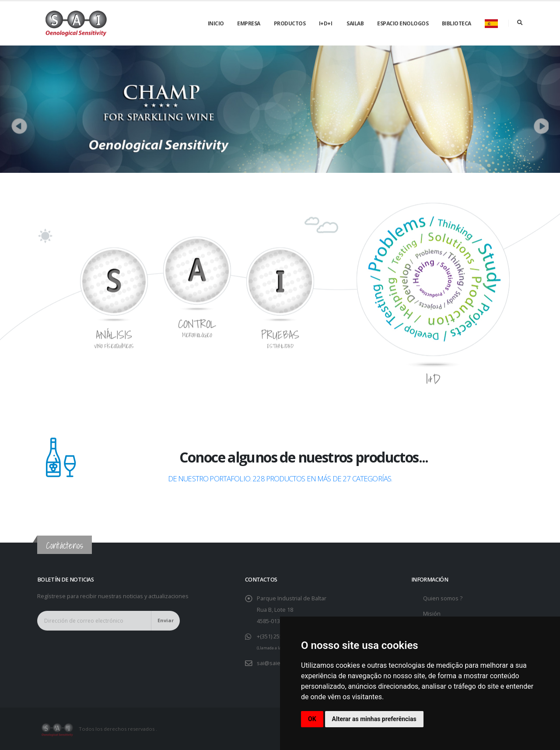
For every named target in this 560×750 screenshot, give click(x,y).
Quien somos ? (443, 598)
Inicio (216, 23)
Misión (432, 614)
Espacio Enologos (403, 23)
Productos (290, 23)
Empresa (249, 23)
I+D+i (326, 23)
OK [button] (312, 719)
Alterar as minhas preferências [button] (374, 719)
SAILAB (355, 23)
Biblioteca (457, 23)
